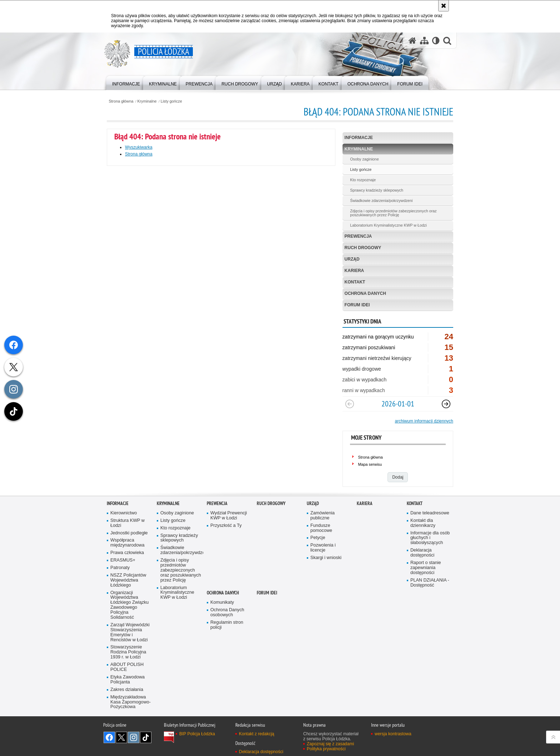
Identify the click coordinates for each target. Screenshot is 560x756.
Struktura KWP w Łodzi (127, 523)
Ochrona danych (365, 293)
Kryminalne (147, 101)
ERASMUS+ (123, 560)
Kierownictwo (124, 513)
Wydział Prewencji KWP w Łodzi (229, 516)
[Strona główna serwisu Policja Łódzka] (412, 41)
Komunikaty (222, 602)
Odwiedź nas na (109, 737)
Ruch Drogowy (363, 248)
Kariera (354, 271)
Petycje (318, 538)
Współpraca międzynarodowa (127, 543)
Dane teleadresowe (430, 513)
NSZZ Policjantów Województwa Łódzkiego (128, 580)
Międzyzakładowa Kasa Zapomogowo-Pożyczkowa (131, 702)
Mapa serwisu (370, 464)
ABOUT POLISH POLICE (127, 667)
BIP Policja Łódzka (197, 734)
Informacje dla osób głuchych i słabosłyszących (430, 538)
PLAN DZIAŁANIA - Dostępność (430, 583)
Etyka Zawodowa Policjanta (127, 680)
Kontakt (355, 282)
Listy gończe (171, 101)
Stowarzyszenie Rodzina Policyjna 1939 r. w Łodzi (128, 652)
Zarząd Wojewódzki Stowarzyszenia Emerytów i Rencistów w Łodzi (130, 633)
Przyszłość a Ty (226, 526)
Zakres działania (127, 690)
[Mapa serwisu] (424, 41)
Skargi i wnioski (326, 558)
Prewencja (358, 236)
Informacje (359, 138)
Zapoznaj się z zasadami (330, 744)
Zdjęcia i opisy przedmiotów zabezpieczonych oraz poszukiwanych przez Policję (393, 213)
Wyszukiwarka (139, 147)
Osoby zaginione (364, 159)
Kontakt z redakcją (257, 734)
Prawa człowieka (127, 553)
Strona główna (121, 101)
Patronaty (120, 568)
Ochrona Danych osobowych (227, 612)
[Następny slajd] (446, 404)
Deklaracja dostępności (422, 553)
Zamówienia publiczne (322, 516)
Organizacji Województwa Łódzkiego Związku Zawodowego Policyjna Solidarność (129, 605)
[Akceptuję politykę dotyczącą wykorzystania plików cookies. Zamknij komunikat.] (444, 6)
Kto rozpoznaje (363, 180)
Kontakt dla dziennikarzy (423, 523)
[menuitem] (126, 82)
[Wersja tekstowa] (436, 41)
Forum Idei (357, 305)
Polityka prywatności (326, 749)
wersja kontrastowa (393, 734)
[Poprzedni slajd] (350, 404)
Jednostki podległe (129, 533)
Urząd (352, 259)
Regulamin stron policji (227, 625)
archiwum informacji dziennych (424, 421)
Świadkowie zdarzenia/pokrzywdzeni (381, 201)
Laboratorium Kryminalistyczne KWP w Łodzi (388, 225)
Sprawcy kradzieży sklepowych (377, 190)
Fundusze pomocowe (321, 528)
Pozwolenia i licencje (323, 548)
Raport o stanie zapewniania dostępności (426, 568)
